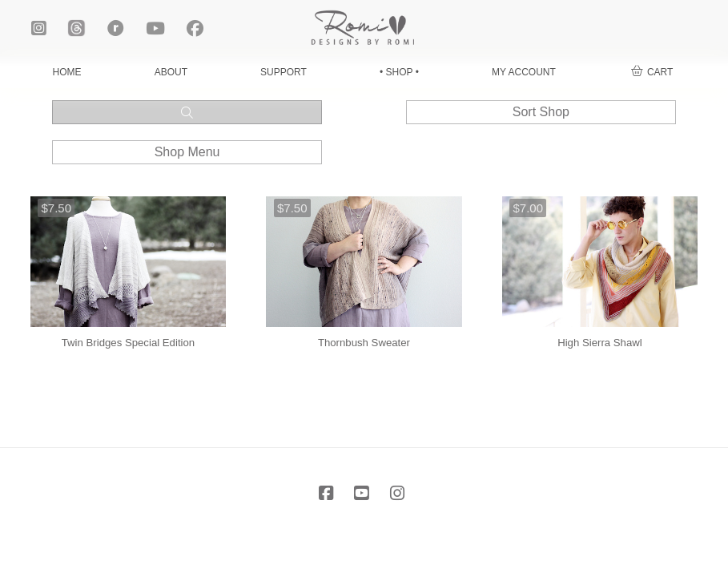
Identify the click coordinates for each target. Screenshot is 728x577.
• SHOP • (399, 72)
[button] (652, 73)
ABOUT (171, 72)
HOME (67, 72)
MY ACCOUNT (524, 72)
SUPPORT (284, 72)
